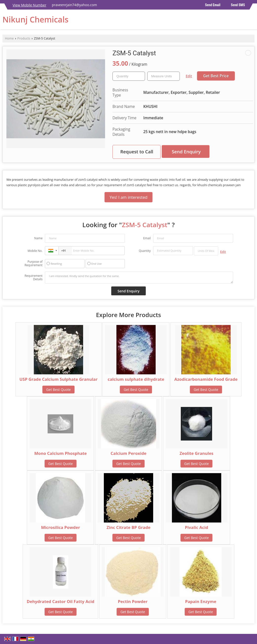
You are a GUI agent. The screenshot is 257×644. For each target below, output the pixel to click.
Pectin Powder (133, 601)
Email (147, 238)
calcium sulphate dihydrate (136, 379)
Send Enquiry (186, 151)
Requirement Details (33, 278)
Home (9, 38)
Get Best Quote (58, 390)
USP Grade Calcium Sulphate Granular (59, 379)
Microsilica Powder (60, 527)
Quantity (145, 251)
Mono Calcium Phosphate (61, 453)
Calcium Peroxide (128, 453)
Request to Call (137, 151)
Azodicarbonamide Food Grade (206, 379)
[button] (29, 5)
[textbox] (164, 76)
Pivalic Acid (196, 527)
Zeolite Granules (196, 453)
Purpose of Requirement (33, 263)
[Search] (251, 21)
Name (38, 238)
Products (24, 38)
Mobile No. (35, 251)
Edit (189, 76)
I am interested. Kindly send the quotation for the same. (139, 278)
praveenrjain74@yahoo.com (74, 5)
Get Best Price (216, 76)
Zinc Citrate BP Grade (128, 527)
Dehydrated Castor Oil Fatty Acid (60, 601)
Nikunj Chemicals (36, 20)
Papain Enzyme (201, 601)
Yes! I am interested (128, 197)
